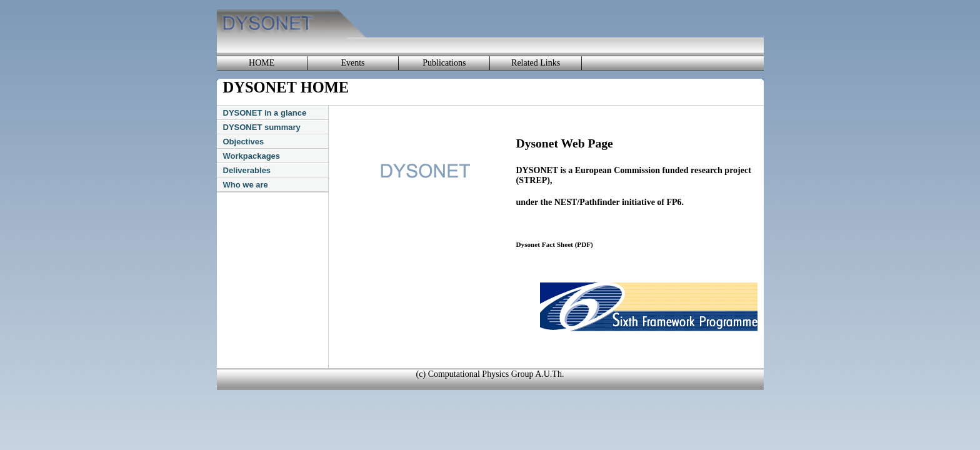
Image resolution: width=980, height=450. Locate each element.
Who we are (246, 185)
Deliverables (247, 170)
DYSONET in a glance (265, 113)
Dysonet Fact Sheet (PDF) (555, 244)
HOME (262, 63)
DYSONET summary (262, 127)
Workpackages (252, 156)
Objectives (244, 142)
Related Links (536, 63)
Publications (444, 63)
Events (352, 63)
